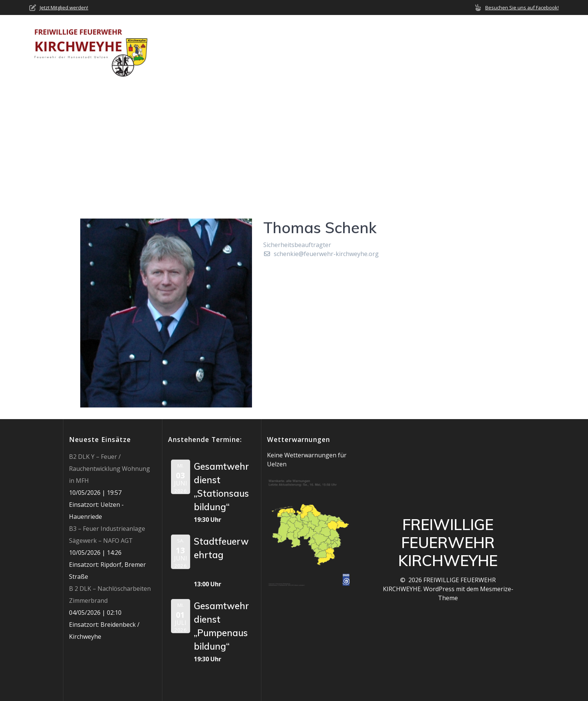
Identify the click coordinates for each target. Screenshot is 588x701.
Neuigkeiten (346, 49)
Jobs (508, 49)
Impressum (542, 49)
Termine (427, 49)
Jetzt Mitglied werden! (64, 7)
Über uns (295, 49)
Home (262, 49)
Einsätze (390, 49)
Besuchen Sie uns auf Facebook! (522, 7)
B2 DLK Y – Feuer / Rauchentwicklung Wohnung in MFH (109, 469)
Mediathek (468, 49)
